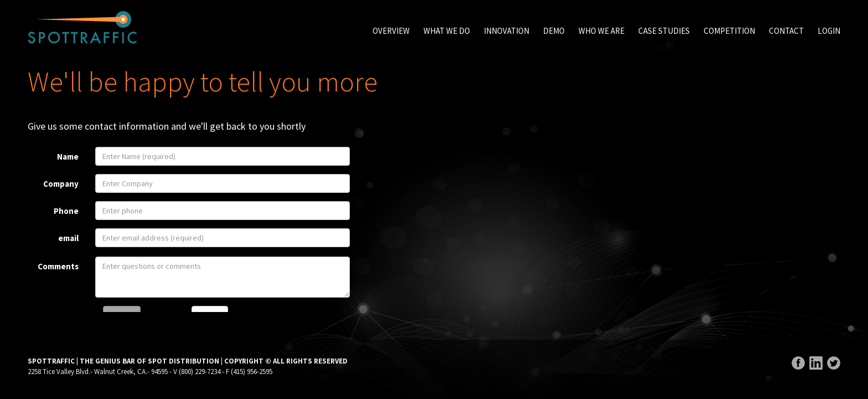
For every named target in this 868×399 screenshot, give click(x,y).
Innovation (507, 31)
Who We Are (601, 31)
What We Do (447, 31)
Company (61, 184)
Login (829, 31)
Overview (391, 31)
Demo (554, 31)
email (68, 238)
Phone (66, 211)
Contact (786, 31)
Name (68, 157)
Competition (729, 31)
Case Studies (664, 31)
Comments (58, 266)
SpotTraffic (82, 27)
